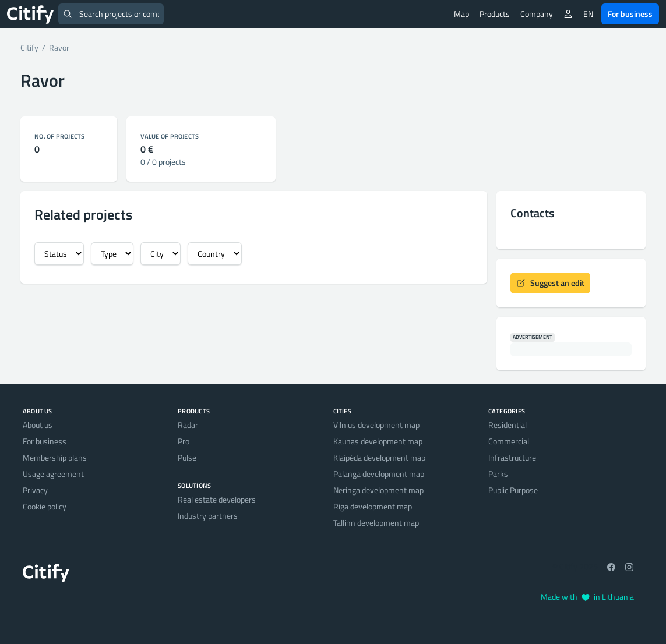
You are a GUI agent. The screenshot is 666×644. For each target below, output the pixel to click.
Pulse (187, 457)
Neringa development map (378, 490)
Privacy (35, 490)
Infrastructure (512, 457)
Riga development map (373, 506)
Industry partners (208, 516)
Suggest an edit (550, 283)
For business (630, 14)
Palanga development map (379, 474)
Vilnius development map (376, 425)
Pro (184, 441)
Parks (498, 474)
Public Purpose (513, 490)
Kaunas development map (378, 441)
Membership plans (55, 457)
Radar (188, 425)
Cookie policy (45, 506)
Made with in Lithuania (587, 597)
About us (38, 425)
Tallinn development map (376, 523)
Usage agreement (53, 474)
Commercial (509, 441)
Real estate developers (217, 499)
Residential (508, 425)
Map (461, 14)
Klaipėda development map (379, 457)
